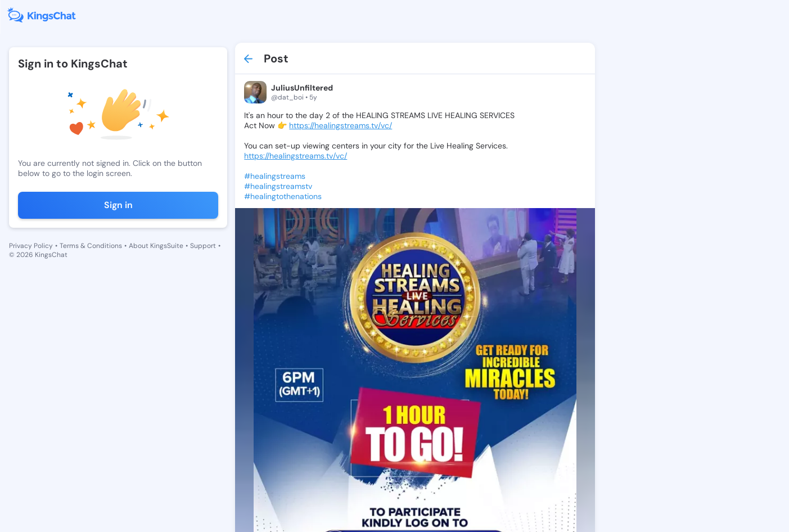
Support (203, 246)
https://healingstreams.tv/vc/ (332, 125)
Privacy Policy (31, 246)
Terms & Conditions (91, 246)
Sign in (114, 205)
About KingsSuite (156, 246)
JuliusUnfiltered (294, 88)
